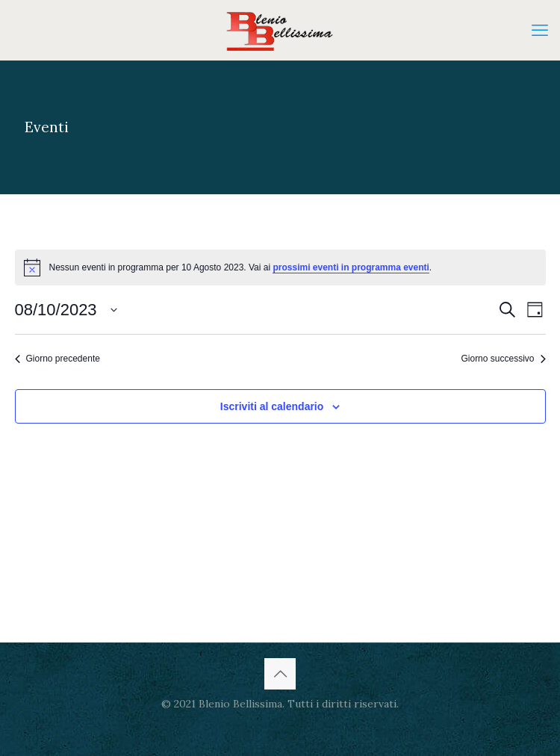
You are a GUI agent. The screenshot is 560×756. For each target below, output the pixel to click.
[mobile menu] (540, 30)
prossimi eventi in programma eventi (351, 267)
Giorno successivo (503, 359)
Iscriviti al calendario (272, 406)
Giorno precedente (57, 359)
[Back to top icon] (280, 674)
